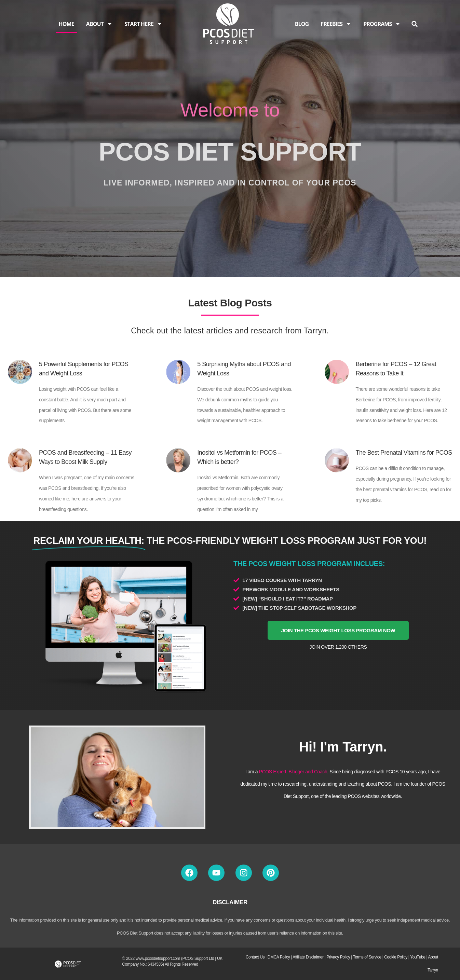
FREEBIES (336, 24)
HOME (66, 24)
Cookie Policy (396, 957)
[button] (414, 24)
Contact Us (255, 957)
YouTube (418, 957)
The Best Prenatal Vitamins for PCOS (404, 453)
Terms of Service (367, 957)
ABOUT (99, 24)
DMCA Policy (279, 957)
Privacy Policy (338, 957)
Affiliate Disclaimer (308, 957)
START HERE (143, 24)
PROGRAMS (382, 24)
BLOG (302, 24)
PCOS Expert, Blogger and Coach (293, 772)
